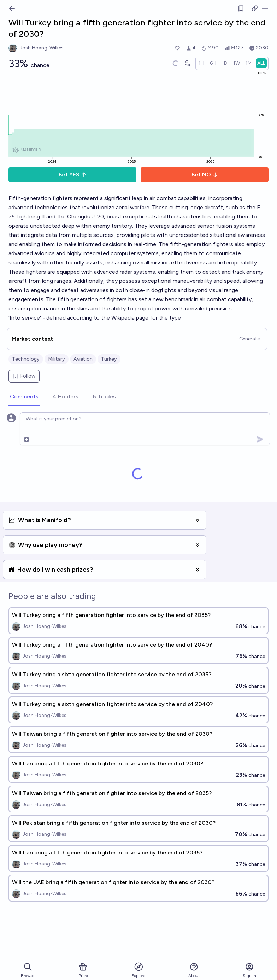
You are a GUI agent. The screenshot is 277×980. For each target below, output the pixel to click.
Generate (249, 339)
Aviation (83, 359)
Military (57, 359)
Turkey (109, 359)
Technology (26, 359)
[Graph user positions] (187, 63)
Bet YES (73, 174)
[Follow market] (241, 8)
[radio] (201, 63)
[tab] (24, 397)
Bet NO (205, 174)
